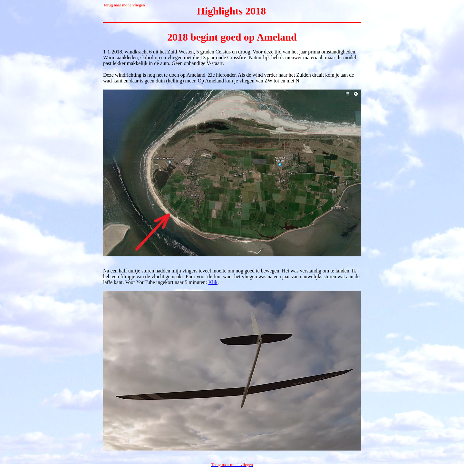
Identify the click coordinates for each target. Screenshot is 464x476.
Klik (213, 282)
